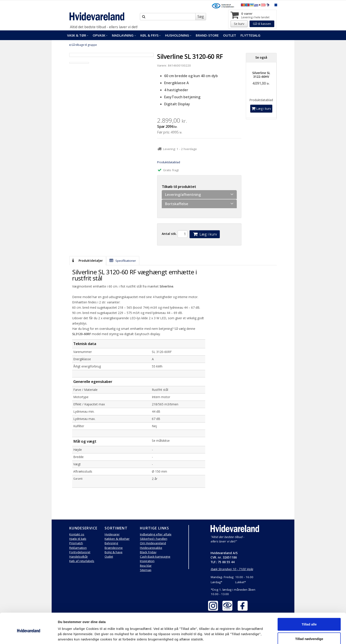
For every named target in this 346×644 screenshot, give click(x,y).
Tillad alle (309, 606)
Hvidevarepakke (151, 548)
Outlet (230, 35)
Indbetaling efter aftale (156, 534)
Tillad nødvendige (309, 621)
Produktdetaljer (87, 261)
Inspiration (147, 561)
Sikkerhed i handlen (154, 539)
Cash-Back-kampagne (155, 557)
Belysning (111, 543)
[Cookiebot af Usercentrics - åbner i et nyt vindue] (29, 635)
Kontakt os (77, 534)
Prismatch (76, 543)
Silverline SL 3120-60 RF (190, 56)
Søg (201, 17)
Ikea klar (146, 566)
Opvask (100, 35)
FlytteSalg (250, 35)
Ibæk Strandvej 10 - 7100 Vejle (232, 569)
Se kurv (239, 24)
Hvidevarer (112, 534)
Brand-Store (207, 35)
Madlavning (124, 35)
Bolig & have (114, 552)
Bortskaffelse (199, 204)
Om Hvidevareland (153, 543)
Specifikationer (123, 261)
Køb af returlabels (82, 561)
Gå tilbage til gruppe (83, 45)
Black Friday (148, 552)
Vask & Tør (78, 35)
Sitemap (146, 570)
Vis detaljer (229, 635)
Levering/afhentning (199, 194)
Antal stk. (169, 234)
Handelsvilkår (79, 557)
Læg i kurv (205, 234)
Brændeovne (114, 548)
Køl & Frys (150, 35)
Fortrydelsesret (80, 552)
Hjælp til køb (78, 539)
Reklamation (78, 548)
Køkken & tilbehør (117, 539)
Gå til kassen (262, 24)
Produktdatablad (169, 162)
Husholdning (178, 35)
